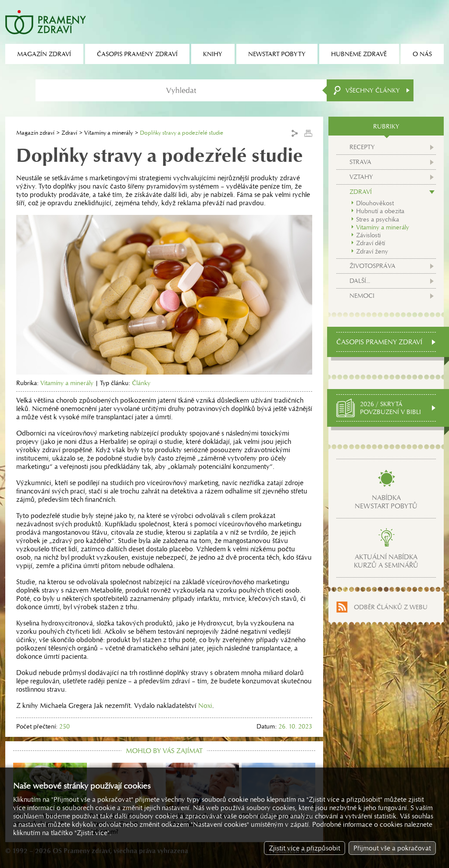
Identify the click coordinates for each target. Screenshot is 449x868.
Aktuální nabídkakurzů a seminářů (386, 561)
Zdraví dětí (371, 243)
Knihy (213, 54)
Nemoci (362, 296)
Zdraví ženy (372, 251)
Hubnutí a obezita (380, 211)
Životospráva (372, 266)
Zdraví (69, 133)
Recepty (362, 147)
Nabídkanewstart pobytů (386, 502)
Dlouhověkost (375, 203)
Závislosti (368, 235)
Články (141, 383)
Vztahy (361, 177)
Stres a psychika (378, 219)
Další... (360, 281)
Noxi (205, 705)
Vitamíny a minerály (109, 133)
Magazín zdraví (35, 133)
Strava (360, 162)
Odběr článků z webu (391, 607)
